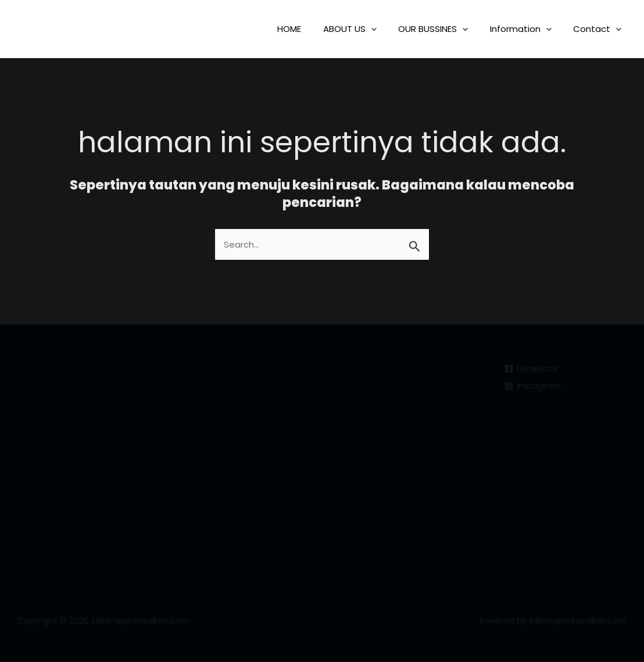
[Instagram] (533, 386)
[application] (386, 29)
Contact (600, 29)
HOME (309, 29)
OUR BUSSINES (444, 29)
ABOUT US (365, 29)
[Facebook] (532, 369)
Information (527, 29)
